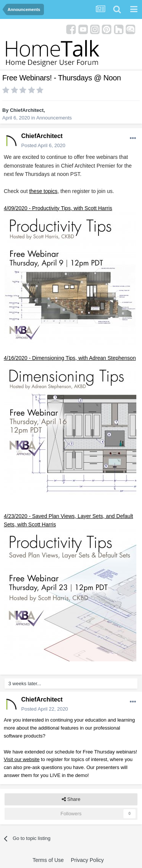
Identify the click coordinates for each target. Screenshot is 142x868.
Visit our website (22, 759)
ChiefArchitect (27, 110)
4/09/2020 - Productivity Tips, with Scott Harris (58, 208)
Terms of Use (48, 860)
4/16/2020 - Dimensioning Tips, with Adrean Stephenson (70, 358)
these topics (43, 191)
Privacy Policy (87, 860)
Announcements (54, 118)
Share (71, 799)
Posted (43, 145)
